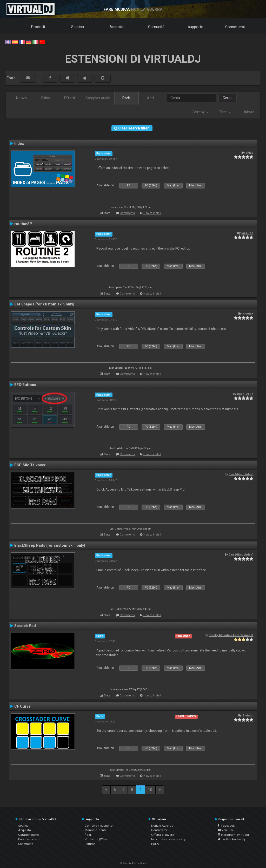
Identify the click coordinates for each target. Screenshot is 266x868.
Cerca (228, 98)
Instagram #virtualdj (234, 835)
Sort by (200, 112)
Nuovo (22, 98)
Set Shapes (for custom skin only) (44, 304)
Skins (45, 98)
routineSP (23, 224)
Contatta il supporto (99, 826)
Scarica (78, 27)
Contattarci (159, 830)
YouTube (226, 830)
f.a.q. (88, 835)
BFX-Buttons (25, 385)
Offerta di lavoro (163, 835)
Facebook (226, 826)
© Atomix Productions (133, 863)
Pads (127, 98)
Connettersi (235, 27)
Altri (150, 98)
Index (19, 143)
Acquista (117, 27)
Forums (90, 844)
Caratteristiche (28, 835)
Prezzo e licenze (29, 839)
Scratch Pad (25, 626)
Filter (225, 112)
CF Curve (22, 706)
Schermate (26, 844)
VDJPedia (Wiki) (96, 839)
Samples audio (98, 98)
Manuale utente (96, 830)
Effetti (69, 98)
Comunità (156, 27)
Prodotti (38, 27)
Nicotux (248, 314)
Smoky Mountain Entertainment (231, 635)
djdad (249, 153)
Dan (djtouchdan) (241, 474)
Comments (127, 213)
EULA (155, 844)
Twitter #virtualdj (231, 839)
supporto (196, 27)
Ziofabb (248, 715)
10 (150, 790)
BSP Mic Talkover (30, 465)
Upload (248, 112)
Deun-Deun (245, 394)
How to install (152, 213)
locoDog (247, 233)
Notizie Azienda (162, 826)
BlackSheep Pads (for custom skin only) (50, 545)
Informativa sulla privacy (168, 839)
